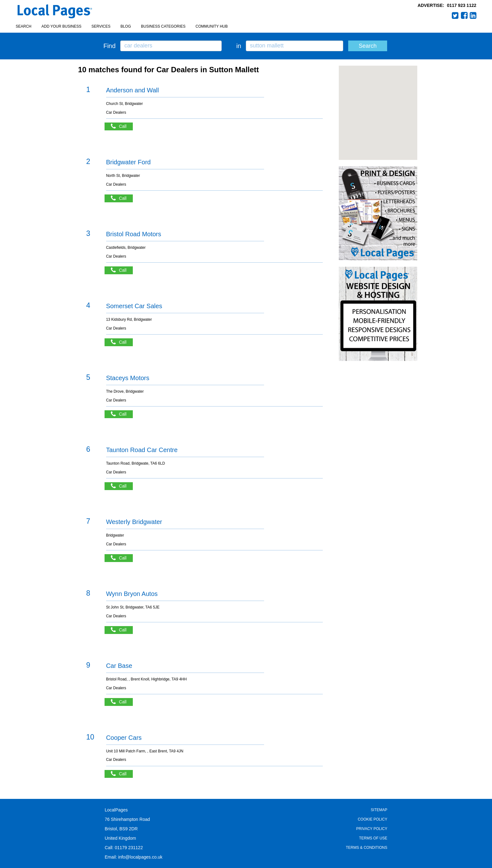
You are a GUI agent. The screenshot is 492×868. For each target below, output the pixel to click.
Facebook (464, 15)
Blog (126, 26)
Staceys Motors (128, 378)
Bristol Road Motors (134, 234)
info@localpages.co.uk (140, 857)
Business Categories (163, 26)
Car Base (119, 666)
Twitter (455, 15)
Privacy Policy (372, 829)
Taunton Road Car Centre (142, 450)
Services (101, 26)
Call (122, 126)
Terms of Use (373, 838)
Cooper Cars (124, 738)
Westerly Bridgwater (134, 522)
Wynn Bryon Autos (132, 594)
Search (24, 26)
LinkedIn (473, 15)
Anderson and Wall (132, 90)
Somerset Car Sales (134, 306)
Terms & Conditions (366, 848)
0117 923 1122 (462, 5)
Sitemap (379, 810)
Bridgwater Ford (128, 162)
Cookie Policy (372, 819)
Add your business (61, 26)
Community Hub (212, 26)
